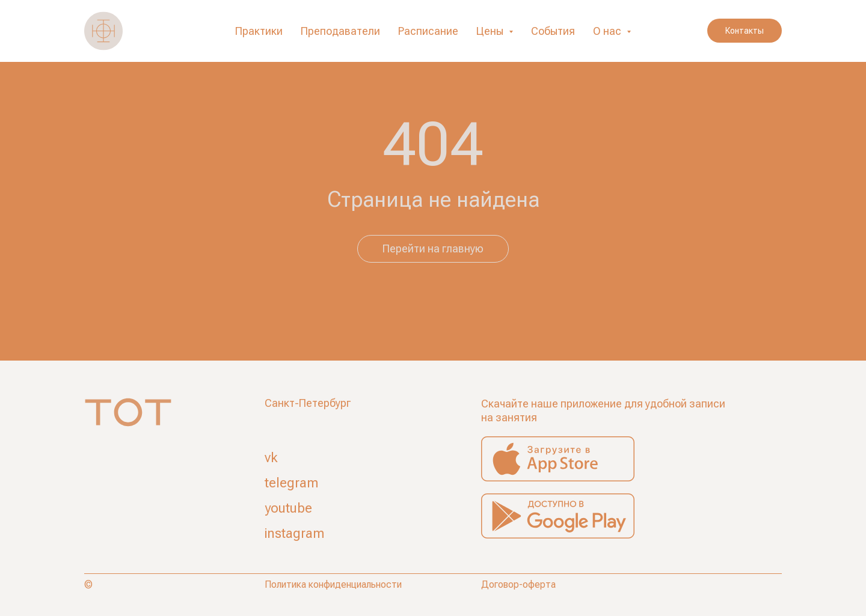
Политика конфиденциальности (333, 584)
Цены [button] (491, 31)
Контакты (745, 31)
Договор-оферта (518, 584)
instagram (294, 533)
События (553, 31)
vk (271, 458)
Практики (259, 31)
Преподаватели (340, 31)
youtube (288, 508)
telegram (291, 483)
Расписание (428, 31)
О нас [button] (608, 31)
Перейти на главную (433, 249)
